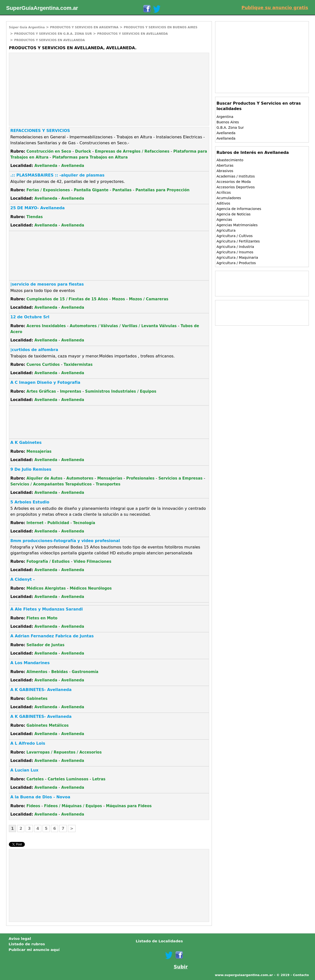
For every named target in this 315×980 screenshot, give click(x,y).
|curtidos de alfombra (34, 350)
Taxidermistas (78, 365)
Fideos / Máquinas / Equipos (73, 806)
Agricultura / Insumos (235, 252)
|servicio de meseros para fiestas (47, 284)
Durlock (83, 151)
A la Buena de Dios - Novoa (40, 797)
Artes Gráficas (41, 391)
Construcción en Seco (49, 151)
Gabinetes (37, 699)
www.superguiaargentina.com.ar (244, 975)
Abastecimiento (230, 160)
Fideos (33, 806)
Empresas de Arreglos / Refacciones (132, 151)
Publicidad (58, 523)
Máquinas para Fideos (129, 806)
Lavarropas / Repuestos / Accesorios (64, 752)
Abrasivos (225, 171)
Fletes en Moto (42, 618)
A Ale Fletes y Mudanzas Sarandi (47, 609)
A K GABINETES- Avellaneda (41, 690)
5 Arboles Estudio (30, 502)
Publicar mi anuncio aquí (34, 950)
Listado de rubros (27, 944)
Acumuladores (229, 198)
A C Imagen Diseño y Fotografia (45, 382)
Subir (181, 967)
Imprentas (70, 391)
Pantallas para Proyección (163, 190)
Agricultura (226, 230)
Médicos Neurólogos (91, 588)
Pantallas (122, 190)
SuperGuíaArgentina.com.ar (42, 8)
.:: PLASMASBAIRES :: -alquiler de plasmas (57, 175)
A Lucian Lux (24, 770)
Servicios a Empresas (181, 478)
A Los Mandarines (30, 663)
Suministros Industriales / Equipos (121, 391)
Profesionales (140, 478)
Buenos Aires (228, 122)
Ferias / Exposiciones (48, 190)
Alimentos (37, 672)
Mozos (118, 299)
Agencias (224, 220)
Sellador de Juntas (46, 645)
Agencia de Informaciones (239, 209)
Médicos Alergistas (46, 588)
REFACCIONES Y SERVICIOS (40, 131)
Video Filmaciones (92, 562)
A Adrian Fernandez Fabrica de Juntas (52, 636)
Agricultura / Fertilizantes (238, 241)
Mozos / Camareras (149, 299)
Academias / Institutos (236, 176)
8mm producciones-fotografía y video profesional (65, 541)
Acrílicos (224, 193)
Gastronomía (85, 672)
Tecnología (84, 523)
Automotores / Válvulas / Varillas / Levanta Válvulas (123, 326)
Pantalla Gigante (91, 190)
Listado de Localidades (159, 941)
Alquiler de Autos (45, 478)
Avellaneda (46, 166)
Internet (35, 523)
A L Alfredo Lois (28, 743)
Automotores (80, 478)
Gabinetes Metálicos (48, 725)
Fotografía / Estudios (48, 562)
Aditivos (223, 203)
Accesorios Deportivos (236, 187)
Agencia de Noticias (234, 214)
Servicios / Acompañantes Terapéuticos (51, 484)
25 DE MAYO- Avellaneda (38, 208)
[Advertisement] (50, 89)
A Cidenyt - (23, 579)
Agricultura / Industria (235, 247)
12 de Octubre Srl (30, 317)
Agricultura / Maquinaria (237, 257)
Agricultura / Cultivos (235, 236)
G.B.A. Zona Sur (230, 128)
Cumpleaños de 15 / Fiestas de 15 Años (67, 299)
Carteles (35, 779)
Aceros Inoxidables (46, 326)
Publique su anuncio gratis (275, 8)
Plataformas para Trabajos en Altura (90, 157)
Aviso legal (20, 939)
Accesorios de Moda (234, 182)
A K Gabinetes (26, 442)
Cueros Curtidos (43, 365)
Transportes (108, 484)
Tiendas (35, 217)
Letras (99, 779)
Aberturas (225, 165)
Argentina (225, 117)
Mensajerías (39, 451)
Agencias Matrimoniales (237, 225)
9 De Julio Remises (31, 469)
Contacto (301, 975)
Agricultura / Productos (236, 263)
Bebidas (59, 672)
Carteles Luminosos (68, 779)
